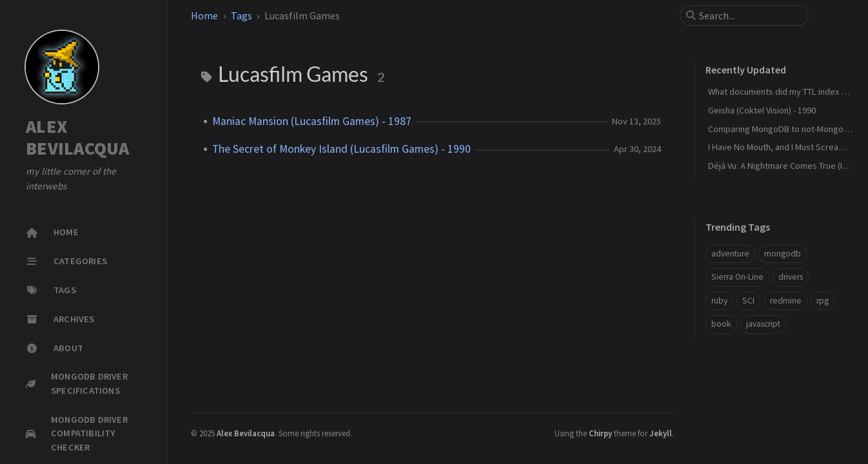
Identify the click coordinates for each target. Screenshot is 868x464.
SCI (748, 301)
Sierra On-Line (737, 277)
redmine (786, 301)
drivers (791, 277)
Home (204, 15)
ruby (719, 301)
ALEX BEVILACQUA (78, 138)
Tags (242, 15)
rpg (823, 301)
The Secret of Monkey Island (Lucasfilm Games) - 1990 (341, 149)
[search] (749, 15)
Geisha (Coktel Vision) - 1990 (762, 110)
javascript (763, 324)
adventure (730, 254)
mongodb (783, 254)
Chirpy (600, 433)
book (721, 324)
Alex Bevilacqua (246, 433)
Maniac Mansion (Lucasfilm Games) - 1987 (312, 121)
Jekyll (661, 433)
